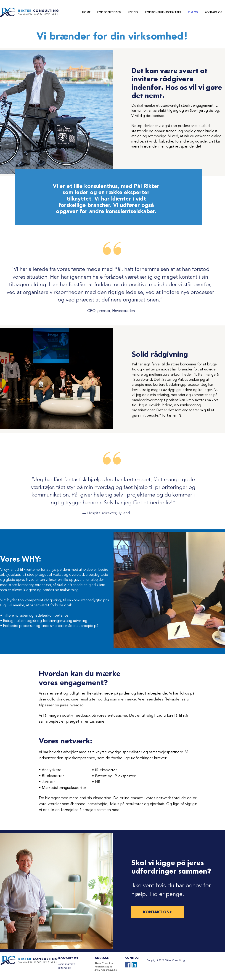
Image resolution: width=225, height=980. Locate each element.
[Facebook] (128, 965)
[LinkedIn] (134, 965)
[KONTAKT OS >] (157, 912)
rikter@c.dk (65, 968)
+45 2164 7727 (67, 964)
